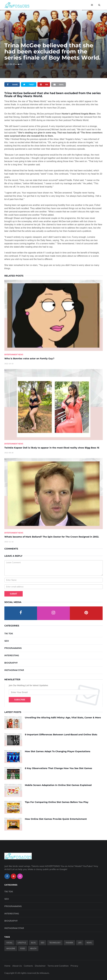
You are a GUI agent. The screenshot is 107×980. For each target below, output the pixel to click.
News (89, 943)
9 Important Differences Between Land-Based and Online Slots (61, 735)
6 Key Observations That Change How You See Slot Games (58, 768)
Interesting (12, 655)
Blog (33, 943)
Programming (13, 648)
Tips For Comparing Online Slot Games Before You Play (57, 802)
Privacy (74, 966)
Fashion (69, 943)
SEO (7, 641)
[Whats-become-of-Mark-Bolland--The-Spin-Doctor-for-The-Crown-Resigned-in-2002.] (54, 494)
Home (7, 966)
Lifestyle (22, 943)
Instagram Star (14, 670)
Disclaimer (40, 966)
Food (23, 949)
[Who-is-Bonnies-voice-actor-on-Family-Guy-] (54, 315)
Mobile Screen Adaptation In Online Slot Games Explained (58, 785)
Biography (11, 663)
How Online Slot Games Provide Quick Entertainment (56, 819)
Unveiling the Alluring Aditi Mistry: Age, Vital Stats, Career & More (63, 718)
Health (33, 949)
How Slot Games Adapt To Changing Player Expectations (58, 751)
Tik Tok (9, 633)
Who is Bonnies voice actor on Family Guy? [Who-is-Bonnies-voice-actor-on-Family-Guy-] (29, 359)
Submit (14, 594)
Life (80, 943)
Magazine (11, 949)
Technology (55, 943)
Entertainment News (14, 355)
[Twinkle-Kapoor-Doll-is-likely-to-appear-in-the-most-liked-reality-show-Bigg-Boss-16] (54, 405)
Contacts (28, 966)
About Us (17, 966)
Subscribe (20, 700)
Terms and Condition (58, 966)
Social (9, 943)
